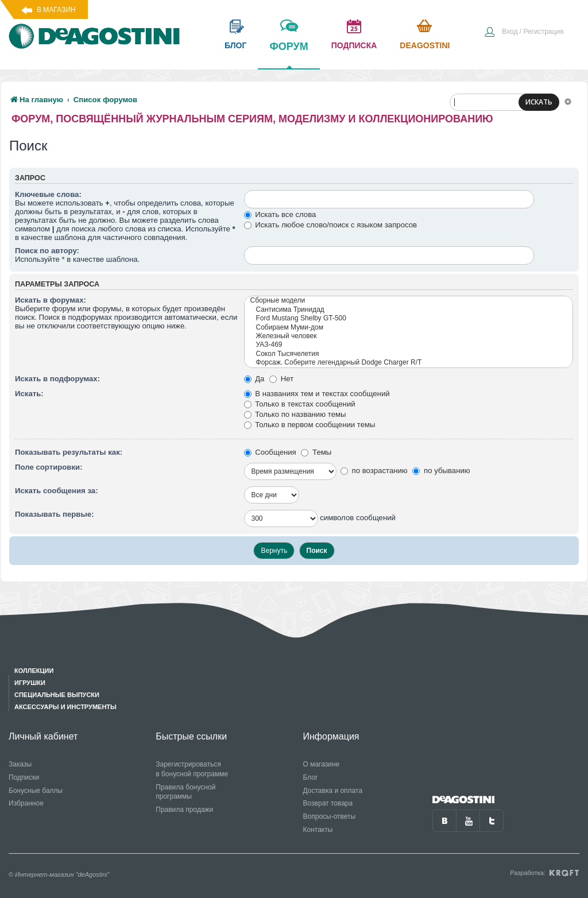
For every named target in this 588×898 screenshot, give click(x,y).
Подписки (24, 777)
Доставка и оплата (333, 791)
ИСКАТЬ (539, 102)
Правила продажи (184, 810)
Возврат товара (328, 803)
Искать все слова (280, 214)
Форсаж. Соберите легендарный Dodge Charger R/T (409, 363)
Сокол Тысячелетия (409, 354)
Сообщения (270, 452)
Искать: (29, 394)
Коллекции (34, 671)
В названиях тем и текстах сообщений (317, 394)
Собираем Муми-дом (409, 328)
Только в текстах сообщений (300, 404)
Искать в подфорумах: (57, 379)
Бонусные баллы (36, 791)
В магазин (56, 10)
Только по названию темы (295, 414)
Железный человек (409, 336)
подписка (354, 45)
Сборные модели (409, 301)
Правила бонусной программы (185, 792)
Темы (316, 452)
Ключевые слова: (48, 194)
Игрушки (30, 683)
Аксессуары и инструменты (65, 707)
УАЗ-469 (409, 345)
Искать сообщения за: (57, 491)
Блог (311, 777)
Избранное (26, 803)
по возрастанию (374, 471)
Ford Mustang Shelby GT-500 (409, 318)
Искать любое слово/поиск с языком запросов (331, 225)
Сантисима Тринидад (409, 310)
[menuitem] (524, 33)
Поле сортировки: (49, 467)
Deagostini (425, 45)
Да (254, 379)
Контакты (318, 830)
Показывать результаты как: (69, 452)
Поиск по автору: (47, 251)
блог (235, 45)
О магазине (322, 764)
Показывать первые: (54, 514)
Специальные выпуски (57, 695)
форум (289, 55)
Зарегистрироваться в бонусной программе (192, 769)
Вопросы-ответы (330, 816)
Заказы (20, 764)
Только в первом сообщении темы (310, 425)
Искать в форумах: (51, 300)
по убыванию (441, 471)
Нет (281, 379)
